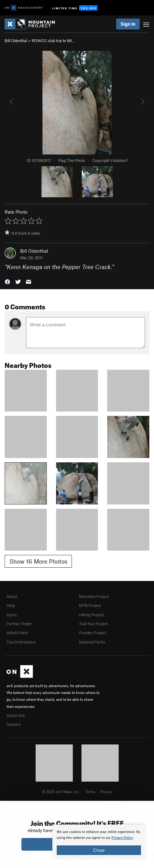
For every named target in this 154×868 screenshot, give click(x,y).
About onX (16, 715)
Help (11, 605)
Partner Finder (19, 624)
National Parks (92, 642)
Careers (14, 724)
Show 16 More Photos (38, 561)
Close (99, 850)
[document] (99, 842)
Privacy (106, 792)
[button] (7, 281)
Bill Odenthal (16, 41)
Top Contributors (21, 642)
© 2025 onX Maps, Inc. (61, 792)
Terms (90, 792)
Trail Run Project (93, 624)
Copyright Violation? (110, 160)
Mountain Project (94, 596)
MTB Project (90, 605)
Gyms (12, 615)
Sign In (128, 24)
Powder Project (92, 633)
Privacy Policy (122, 838)
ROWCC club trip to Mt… (53, 41)
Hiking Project (91, 615)
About (12, 596)
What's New (17, 633)
